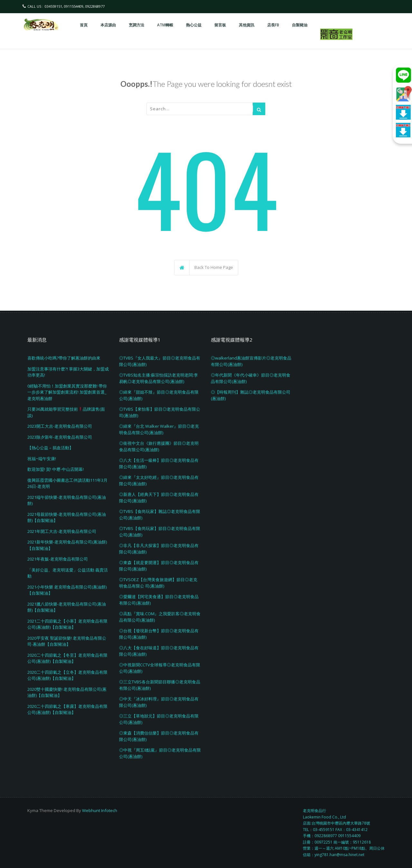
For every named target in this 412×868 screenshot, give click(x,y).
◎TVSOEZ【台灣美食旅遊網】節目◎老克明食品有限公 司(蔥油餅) (158, 583)
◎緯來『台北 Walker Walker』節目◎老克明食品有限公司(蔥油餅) (159, 429)
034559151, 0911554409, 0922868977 (75, 6)
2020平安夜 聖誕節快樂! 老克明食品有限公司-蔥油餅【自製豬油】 (67, 641)
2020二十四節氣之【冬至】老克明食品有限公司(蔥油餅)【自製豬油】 (67, 658)
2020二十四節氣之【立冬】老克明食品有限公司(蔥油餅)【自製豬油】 (67, 675)
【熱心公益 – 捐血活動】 (50, 448)
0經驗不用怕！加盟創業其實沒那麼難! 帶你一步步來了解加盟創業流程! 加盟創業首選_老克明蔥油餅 (67, 392)
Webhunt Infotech (100, 810)
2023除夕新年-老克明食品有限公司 (60, 437)
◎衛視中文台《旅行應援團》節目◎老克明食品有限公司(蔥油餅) (159, 446)
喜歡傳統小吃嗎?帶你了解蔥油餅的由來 (64, 358)
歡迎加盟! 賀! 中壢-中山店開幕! (56, 469)
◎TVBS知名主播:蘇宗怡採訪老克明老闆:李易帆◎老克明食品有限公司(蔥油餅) (159, 378)
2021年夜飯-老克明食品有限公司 (58, 559)
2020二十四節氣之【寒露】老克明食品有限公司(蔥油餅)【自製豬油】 (67, 709)
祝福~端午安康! (42, 459)
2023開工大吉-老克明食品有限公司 (60, 426)
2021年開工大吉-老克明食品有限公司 (62, 531)
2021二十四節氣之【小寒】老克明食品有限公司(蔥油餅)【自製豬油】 (67, 624)
